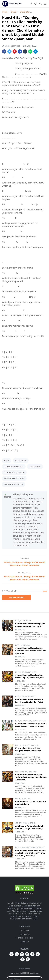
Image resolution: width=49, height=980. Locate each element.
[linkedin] (17, 954)
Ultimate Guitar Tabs (14, 478)
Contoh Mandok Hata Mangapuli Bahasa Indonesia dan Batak (30, 625)
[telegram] (11, 954)
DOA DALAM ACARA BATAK (29, 745)
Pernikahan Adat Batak (28, 772)
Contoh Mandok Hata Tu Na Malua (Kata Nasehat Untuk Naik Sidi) (31, 725)
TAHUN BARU (26, 799)
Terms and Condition (24, 938)
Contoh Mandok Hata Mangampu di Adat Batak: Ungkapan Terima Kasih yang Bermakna (30, 853)
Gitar (7, 461)
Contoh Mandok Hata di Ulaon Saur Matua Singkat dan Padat (29, 701)
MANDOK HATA (25, 621)
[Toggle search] (41, 4)
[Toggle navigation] (45, 4)
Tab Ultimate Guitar (14, 467)
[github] (28, 959)
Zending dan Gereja (39, 721)
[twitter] (38, 954)
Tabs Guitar (35, 467)
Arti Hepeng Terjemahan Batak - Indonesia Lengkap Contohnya (30, 827)
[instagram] (35, 4)
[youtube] (27, 954)
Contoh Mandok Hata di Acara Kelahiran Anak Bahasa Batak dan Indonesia (31, 651)
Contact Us (24, 941)
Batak (18, 672)
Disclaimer (24, 931)
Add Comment (16, 597)
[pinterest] (22, 954)
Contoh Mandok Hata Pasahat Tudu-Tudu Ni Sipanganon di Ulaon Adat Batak (31, 777)
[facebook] (31, 4)
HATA (17, 621)
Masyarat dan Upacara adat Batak (32, 847)
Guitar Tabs (21, 461)
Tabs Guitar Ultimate (14, 472)
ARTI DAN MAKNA (22, 823)
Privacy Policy (24, 934)
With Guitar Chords (14, 484)
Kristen (18, 799)
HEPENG (32, 823)
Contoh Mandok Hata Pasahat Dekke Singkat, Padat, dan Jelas (30, 676)
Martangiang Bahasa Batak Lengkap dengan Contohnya (28, 749)
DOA (17, 745)
